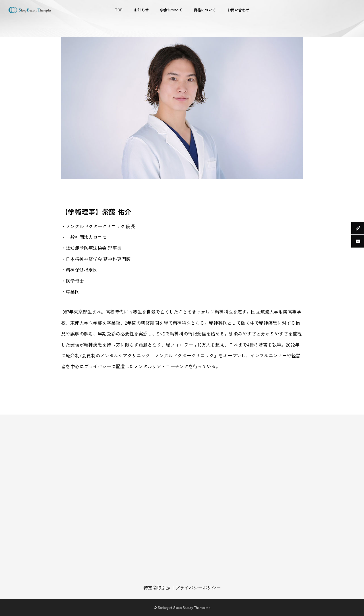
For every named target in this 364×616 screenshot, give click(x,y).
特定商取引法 (157, 588)
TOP (119, 10)
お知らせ (141, 10)
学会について (171, 10)
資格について (205, 10)
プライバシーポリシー (198, 588)
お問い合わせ (238, 10)
